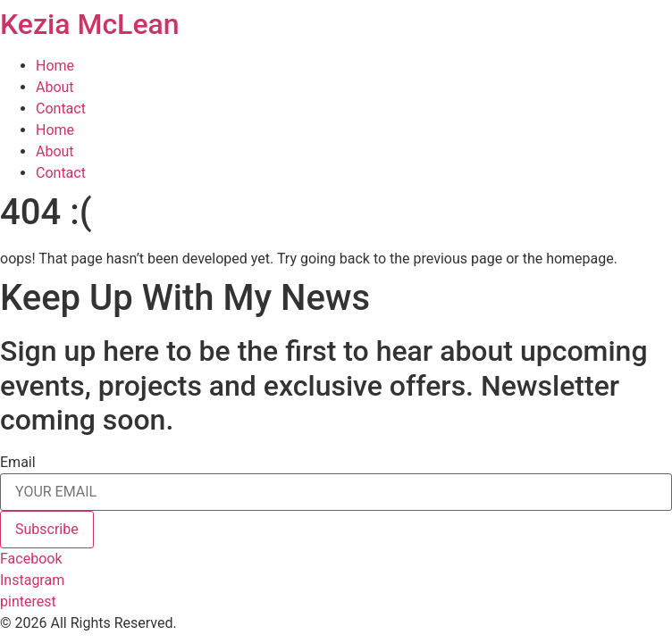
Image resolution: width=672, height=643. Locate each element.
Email (18, 463)
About (55, 87)
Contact (61, 109)
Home (55, 66)
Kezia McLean (90, 24)
